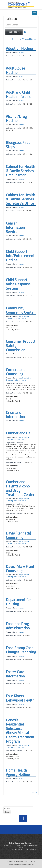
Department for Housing (18, 602)
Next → (35, 792)
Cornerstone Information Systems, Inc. (21, 865)
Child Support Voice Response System (18, 284)
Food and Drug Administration (18, 626)
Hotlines (21, 52)
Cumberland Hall (19, 433)
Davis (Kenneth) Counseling (18, 535)
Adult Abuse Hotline (16, 70)
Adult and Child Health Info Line (19, 94)
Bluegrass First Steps (18, 144)
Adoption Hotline (19, 48)
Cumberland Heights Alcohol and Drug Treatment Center (20, 488)
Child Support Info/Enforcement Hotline (20, 256)
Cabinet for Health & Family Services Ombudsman (21, 171)
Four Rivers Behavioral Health (20, 698)
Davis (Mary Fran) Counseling (20, 568)
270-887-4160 (16, 850)
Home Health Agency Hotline (18, 772)
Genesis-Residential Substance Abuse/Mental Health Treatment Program (20, 730)
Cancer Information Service (15, 227)
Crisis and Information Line (19, 414)
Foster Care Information (15, 674)
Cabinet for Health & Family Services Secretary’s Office (21, 199)
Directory (17, 39)
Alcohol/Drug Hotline (16, 118)
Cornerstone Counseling (16, 372)
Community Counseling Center (20, 310)
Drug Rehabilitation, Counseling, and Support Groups (18, 317)
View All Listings (30, 39)
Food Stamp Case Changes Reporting (21, 650)
